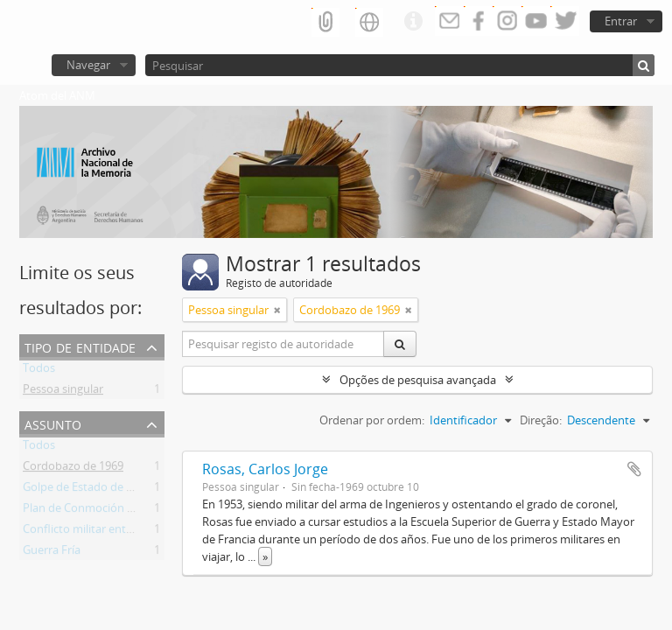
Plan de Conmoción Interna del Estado (122, 511)
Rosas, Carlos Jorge (265, 469)
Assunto (53, 423)
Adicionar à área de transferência (634, 469)
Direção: (541, 420)
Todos (39, 371)
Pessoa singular (63, 392)
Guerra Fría (52, 553)
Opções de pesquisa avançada (418, 380)
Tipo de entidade (80, 346)
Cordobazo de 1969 (73, 469)
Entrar (621, 21)
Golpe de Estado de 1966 (87, 490)
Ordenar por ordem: (372, 420)
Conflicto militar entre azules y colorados (129, 532)
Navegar (88, 65)
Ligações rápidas (413, 22)
